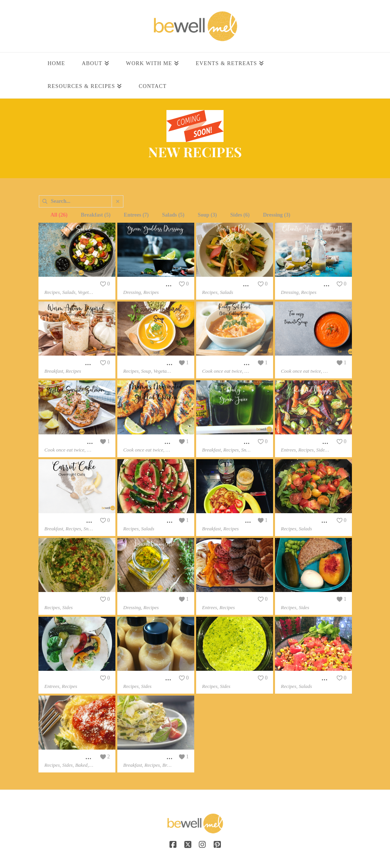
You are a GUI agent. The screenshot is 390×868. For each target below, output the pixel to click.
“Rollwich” (58, 678)
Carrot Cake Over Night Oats (80, 521)
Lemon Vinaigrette (146, 599)
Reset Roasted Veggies (308, 442)
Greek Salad (59, 284)
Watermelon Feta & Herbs (156, 521)
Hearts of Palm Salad (228, 284)
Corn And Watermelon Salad (316, 678)
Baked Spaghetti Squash (74, 757)
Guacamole (58, 599)
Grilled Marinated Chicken (156, 442)
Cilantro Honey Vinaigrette (314, 284)
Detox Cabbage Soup (228, 363)
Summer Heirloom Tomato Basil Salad (328, 521)
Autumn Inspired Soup (151, 363)
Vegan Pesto (217, 678)
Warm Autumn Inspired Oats (80, 363)
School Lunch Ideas (305, 599)
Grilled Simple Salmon (72, 442)
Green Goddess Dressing (153, 284)
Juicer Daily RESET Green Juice (242, 442)
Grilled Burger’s (222, 599)
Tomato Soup (297, 363)
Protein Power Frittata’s (152, 757)
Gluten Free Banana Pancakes (239, 521)
